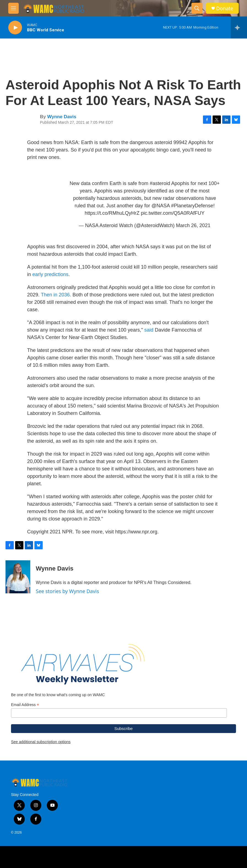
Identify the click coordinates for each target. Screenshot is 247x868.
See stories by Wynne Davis (67, 591)
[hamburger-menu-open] (13, 8)
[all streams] (239, 27)
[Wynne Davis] (18, 577)
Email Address (25, 705)
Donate (225, 8)
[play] (15, 28)
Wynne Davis (62, 117)
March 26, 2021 (193, 225)
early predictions (51, 274)
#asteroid (160, 183)
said (149, 330)
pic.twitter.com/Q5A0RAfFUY (173, 213)
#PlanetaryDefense (192, 206)
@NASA (161, 206)
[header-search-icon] (197, 8)
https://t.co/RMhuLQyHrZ (112, 213)
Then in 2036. (56, 295)
